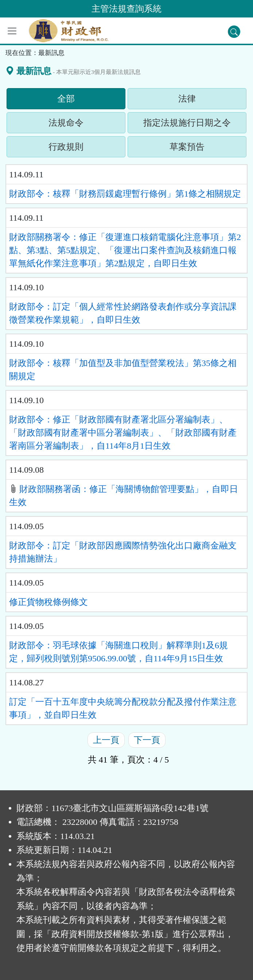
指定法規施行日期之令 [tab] (195, 125)
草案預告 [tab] (201, 149)
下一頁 (147, 740)
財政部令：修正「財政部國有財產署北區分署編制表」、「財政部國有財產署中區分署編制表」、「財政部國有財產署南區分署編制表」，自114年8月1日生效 (123, 433)
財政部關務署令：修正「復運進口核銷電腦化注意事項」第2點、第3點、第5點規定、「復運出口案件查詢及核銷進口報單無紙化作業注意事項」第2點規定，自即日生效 (125, 250)
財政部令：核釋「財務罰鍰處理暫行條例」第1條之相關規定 (125, 194)
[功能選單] (12, 31)
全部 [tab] (80, 101)
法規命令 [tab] (80, 125)
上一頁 (106, 740)
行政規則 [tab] (80, 149)
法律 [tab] (201, 101)
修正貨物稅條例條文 (48, 602)
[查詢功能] (234, 32)
